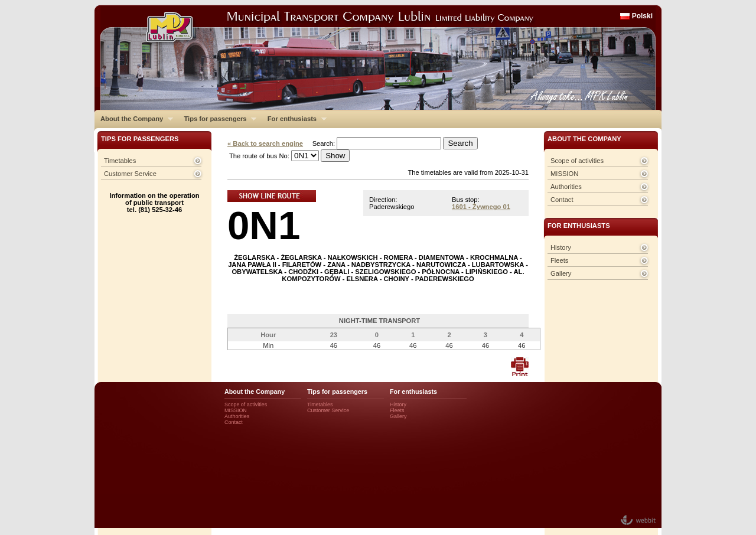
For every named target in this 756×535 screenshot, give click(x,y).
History (561, 247)
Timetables (120, 161)
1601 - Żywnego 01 (481, 207)
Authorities (566, 187)
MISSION (564, 174)
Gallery (561, 273)
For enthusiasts (294, 119)
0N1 (264, 225)
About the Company (134, 119)
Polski (642, 16)
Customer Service (130, 174)
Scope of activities (577, 161)
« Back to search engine (265, 143)
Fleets (559, 260)
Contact (562, 200)
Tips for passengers (217, 119)
